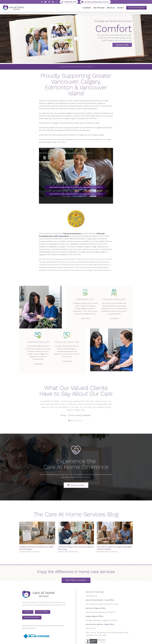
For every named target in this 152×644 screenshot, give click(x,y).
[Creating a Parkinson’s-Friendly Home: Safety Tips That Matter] (37, 533)
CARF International (61, 236)
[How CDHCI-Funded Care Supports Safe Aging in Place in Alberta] (115, 533)
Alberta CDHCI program (94, 128)
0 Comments (35, 552)
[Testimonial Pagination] (69, 421)
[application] (76, 176)
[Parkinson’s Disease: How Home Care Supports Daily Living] (76, 533)
